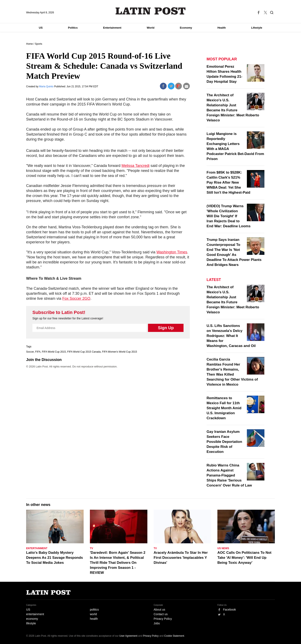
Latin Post (151, 11)
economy (32, 619)
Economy (186, 28)
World (151, 28)
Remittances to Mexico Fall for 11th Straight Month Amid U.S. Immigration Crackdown (224, 408)
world (93, 614)
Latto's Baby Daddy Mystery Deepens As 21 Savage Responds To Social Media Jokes (55, 558)
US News (223, 548)
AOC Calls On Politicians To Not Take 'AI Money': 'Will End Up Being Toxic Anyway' (244, 558)
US (41, 28)
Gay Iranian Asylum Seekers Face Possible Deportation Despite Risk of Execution (224, 442)
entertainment (35, 614)
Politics (73, 28)
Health (222, 28)
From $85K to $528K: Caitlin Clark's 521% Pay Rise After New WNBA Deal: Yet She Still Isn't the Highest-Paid (228, 182)
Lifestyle (257, 28)
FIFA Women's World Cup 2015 (119, 352)
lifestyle (31, 623)
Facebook (229, 610)
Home (29, 44)
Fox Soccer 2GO (76, 299)
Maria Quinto (47, 86)
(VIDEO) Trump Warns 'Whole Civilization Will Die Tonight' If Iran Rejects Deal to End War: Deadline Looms (228, 216)
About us (159, 610)
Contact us (161, 614)
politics (94, 610)
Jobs (157, 623)
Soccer (30, 352)
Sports (39, 44)
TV (91, 548)
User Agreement (128, 636)
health (94, 619)
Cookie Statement (174, 636)
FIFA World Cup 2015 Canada (84, 352)
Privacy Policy (163, 619)
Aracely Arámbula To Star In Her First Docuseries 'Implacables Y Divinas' (181, 558)
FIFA (38, 352)
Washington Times (172, 252)
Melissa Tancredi (135, 166)
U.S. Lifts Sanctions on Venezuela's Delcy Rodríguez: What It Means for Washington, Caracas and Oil (231, 336)
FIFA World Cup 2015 (54, 352)
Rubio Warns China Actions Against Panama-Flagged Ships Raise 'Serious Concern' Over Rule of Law (229, 475)
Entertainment (112, 28)
